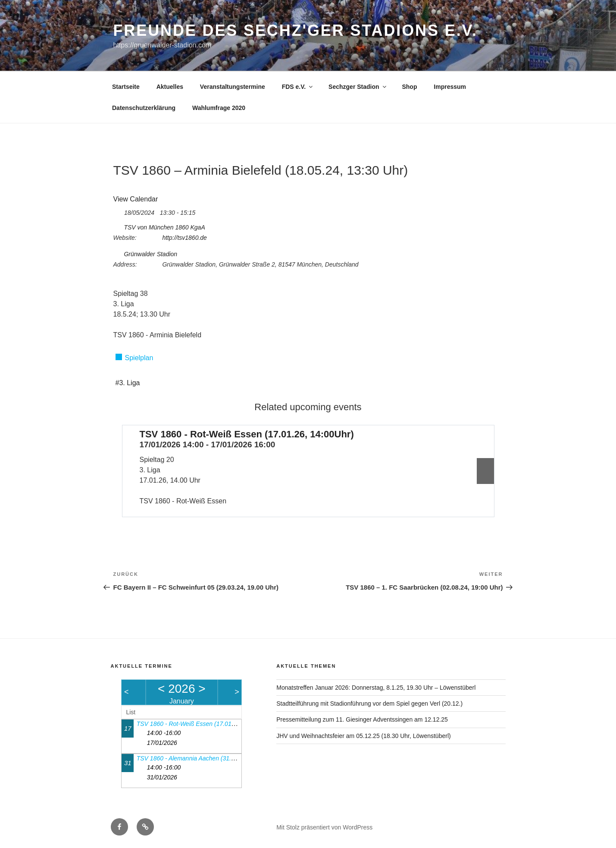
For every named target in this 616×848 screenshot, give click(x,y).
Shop (409, 87)
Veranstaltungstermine (233, 87)
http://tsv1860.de (184, 238)
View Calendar (136, 199)
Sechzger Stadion (358, 87)
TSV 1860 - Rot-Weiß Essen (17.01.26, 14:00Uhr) (247, 434)
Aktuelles (170, 87)
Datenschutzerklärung (144, 108)
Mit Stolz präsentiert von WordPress (324, 827)
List (131, 712)
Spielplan (139, 358)
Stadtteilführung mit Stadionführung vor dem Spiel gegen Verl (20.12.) (369, 704)
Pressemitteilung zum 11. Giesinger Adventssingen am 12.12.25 (362, 719)
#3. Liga (128, 383)
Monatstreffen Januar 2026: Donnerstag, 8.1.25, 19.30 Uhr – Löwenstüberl (376, 688)
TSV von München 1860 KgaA (164, 227)
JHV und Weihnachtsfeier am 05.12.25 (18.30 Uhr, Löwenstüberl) (363, 736)
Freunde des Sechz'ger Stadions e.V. (295, 30)
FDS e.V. (298, 87)
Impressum (450, 87)
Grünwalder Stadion (150, 254)
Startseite (126, 87)
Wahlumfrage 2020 (219, 108)
